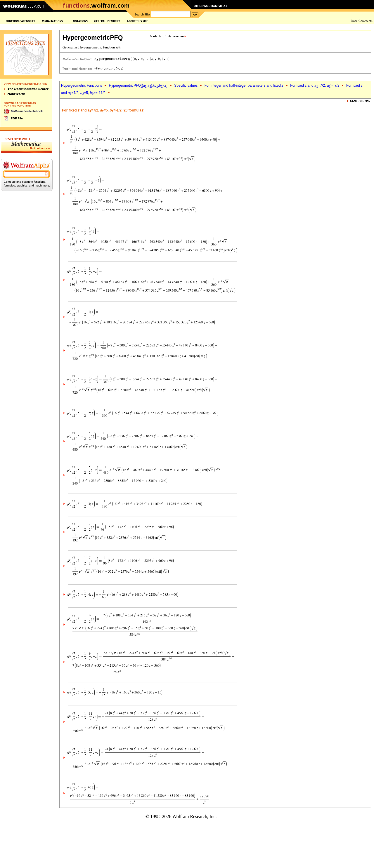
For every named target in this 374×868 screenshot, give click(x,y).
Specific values (186, 86)
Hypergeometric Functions (82, 86)
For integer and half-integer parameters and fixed (244, 86)
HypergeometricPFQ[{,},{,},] (138, 86)
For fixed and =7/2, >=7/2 (315, 86)
